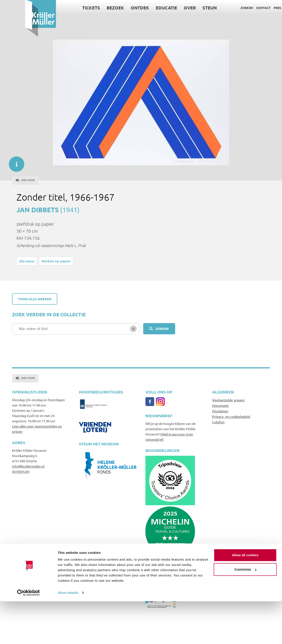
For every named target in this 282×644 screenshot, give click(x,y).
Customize (245, 612)
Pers (252, 8)
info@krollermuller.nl (28, 466)
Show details (68, 635)
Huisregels (220, 405)
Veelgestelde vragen (228, 400)
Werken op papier (56, 261)
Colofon (218, 422)
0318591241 (21, 471)
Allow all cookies (245, 598)
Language (267, 8)
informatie (14, 162)
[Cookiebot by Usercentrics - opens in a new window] (29, 635)
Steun (185, 8)
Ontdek (115, 8)
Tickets (66, 8)
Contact (238, 8)
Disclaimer (220, 411)
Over (165, 8)
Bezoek (90, 8)
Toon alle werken (35, 299)
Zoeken (222, 8)
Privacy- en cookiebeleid (231, 416)
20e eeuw (27, 261)
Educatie (142, 8)
